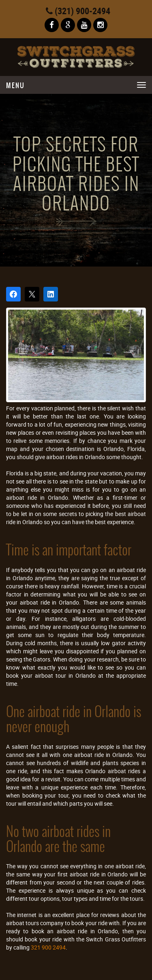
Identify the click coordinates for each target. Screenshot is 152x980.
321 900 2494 (48, 947)
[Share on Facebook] (13, 294)
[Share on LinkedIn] (51, 294)
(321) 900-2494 (78, 11)
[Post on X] (32, 294)
